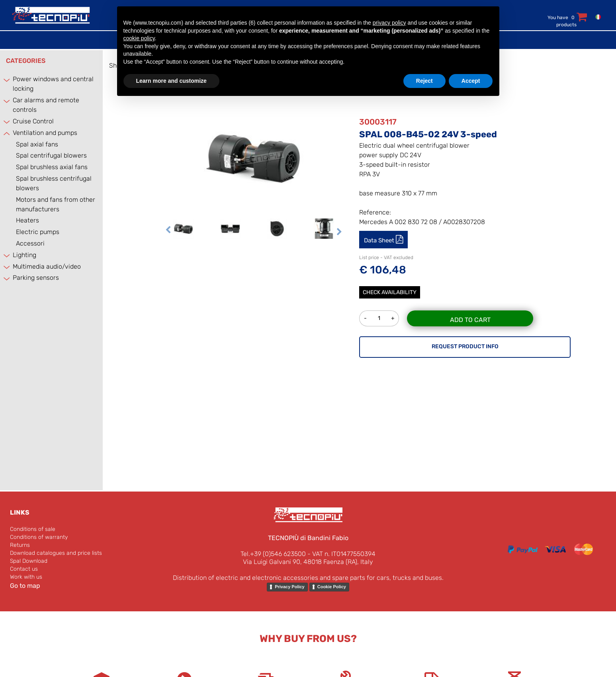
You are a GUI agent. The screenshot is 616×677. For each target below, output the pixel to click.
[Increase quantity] (393, 318)
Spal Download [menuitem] (29, 561)
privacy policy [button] (389, 23)
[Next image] (339, 233)
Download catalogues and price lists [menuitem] (56, 553)
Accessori (30, 243)
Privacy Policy (290, 587)
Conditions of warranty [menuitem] (39, 537)
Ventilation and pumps (45, 133)
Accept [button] (471, 81)
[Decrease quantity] (365, 318)
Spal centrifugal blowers (51, 155)
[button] (254, 157)
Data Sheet (380, 240)
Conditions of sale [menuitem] (33, 529)
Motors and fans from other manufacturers (56, 204)
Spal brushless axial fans (52, 167)
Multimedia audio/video (47, 266)
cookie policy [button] (139, 38)
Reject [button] (424, 81)
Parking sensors (36, 278)
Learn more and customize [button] (171, 81)
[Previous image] (168, 233)
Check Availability (390, 292)
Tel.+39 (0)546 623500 (273, 554)
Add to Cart (470, 320)
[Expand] (7, 80)
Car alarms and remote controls (46, 105)
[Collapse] (7, 133)
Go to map (25, 586)
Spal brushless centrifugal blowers (54, 183)
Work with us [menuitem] (26, 577)
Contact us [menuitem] (24, 569)
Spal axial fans (37, 144)
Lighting (24, 255)
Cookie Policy (332, 587)
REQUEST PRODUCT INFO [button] (465, 346)
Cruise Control (33, 121)
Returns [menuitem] (20, 545)
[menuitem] (596, 17)
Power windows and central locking (53, 84)
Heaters (27, 220)
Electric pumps (38, 232)
